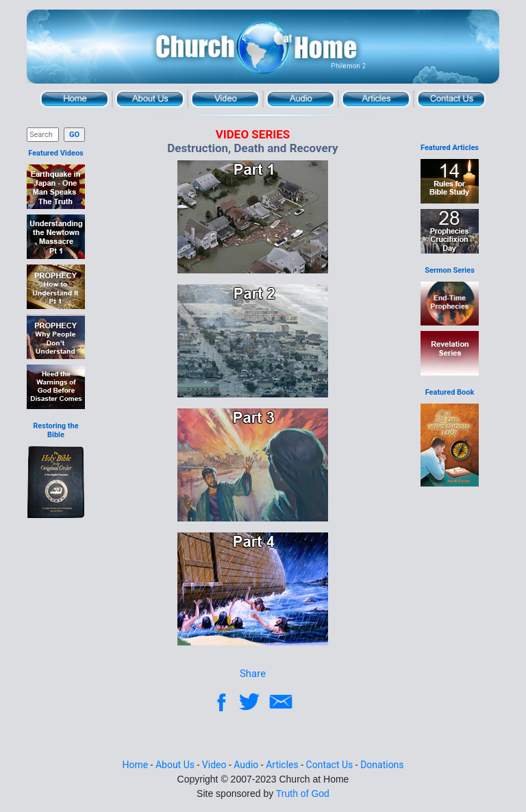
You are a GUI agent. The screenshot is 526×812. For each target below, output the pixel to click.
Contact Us (451, 99)
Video (225, 99)
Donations (382, 765)
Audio (301, 99)
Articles (376, 99)
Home (75, 99)
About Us (150, 99)
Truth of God (303, 793)
